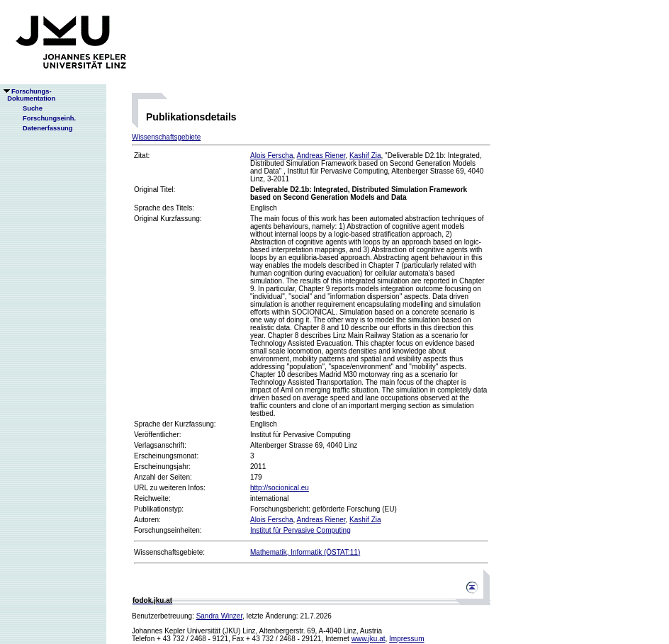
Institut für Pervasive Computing (300, 530)
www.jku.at (369, 639)
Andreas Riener (321, 156)
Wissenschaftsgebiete (166, 137)
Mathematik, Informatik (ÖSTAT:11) (305, 552)
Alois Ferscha (272, 156)
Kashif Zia (365, 156)
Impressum (406, 639)
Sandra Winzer (220, 616)
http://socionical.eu (280, 488)
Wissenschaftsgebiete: (169, 552)
